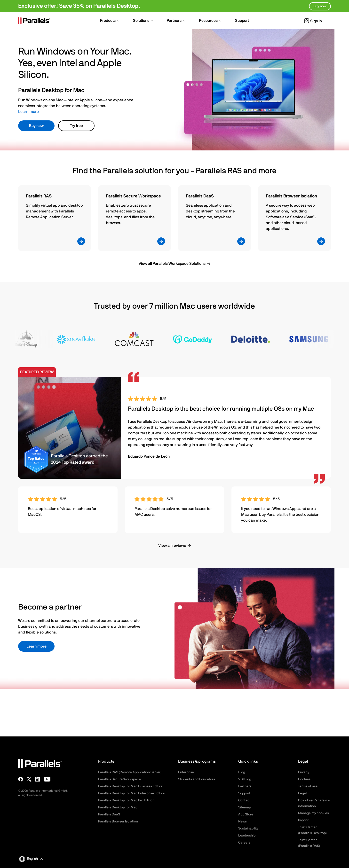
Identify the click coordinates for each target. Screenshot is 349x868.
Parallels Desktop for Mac (118, 807)
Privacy (304, 772)
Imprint (303, 820)
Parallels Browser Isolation (118, 821)
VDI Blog (245, 779)
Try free (76, 126)
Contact (244, 800)
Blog (242, 772)
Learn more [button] (36, 646)
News (242, 821)
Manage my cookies (313, 813)
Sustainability (248, 829)
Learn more (28, 112)
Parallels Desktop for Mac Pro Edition (126, 800)
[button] (110, 21)
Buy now (36, 126)
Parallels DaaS (109, 814)
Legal (302, 793)
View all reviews (172, 546)
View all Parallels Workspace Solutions (172, 264)
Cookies (304, 779)
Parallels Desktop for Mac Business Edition (131, 786)
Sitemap (245, 807)
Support (244, 793)
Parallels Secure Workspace (119, 779)
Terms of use (308, 786)
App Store (246, 814)
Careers (244, 843)
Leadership (247, 836)
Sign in (313, 21)
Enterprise (186, 772)
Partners (245, 786)
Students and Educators (197, 779)
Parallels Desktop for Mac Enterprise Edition (132, 793)
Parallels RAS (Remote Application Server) (130, 772)
